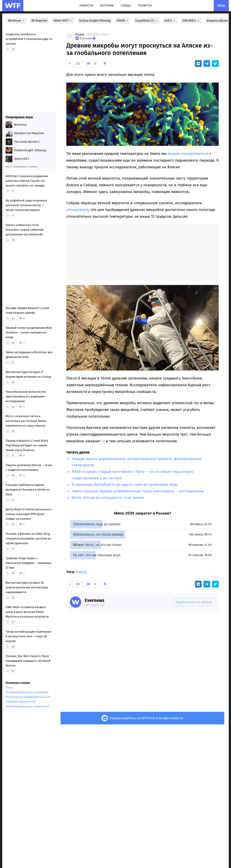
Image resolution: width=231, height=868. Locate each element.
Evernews (95, 600)
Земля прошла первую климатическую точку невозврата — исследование (138, 491)
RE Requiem (39, 21)
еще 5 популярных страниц (21, 167)
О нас (9, 687)
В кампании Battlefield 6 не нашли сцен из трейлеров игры (125, 485)
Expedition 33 (147, 21)
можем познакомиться (188, 154)
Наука (80, 34)
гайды (126, 5)
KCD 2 (170, 21)
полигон (145, 5)
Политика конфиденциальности (28, 697)
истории (107, 5)
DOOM (123, 21)
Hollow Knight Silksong (95, 21)
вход (221, 5)
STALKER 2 (191, 21)
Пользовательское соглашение (27, 692)
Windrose (17, 21)
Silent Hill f (63, 21)
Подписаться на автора (194, 602)
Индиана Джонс (217, 21)
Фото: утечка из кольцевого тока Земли (108, 498)
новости (86, 5)
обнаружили (77, 210)
